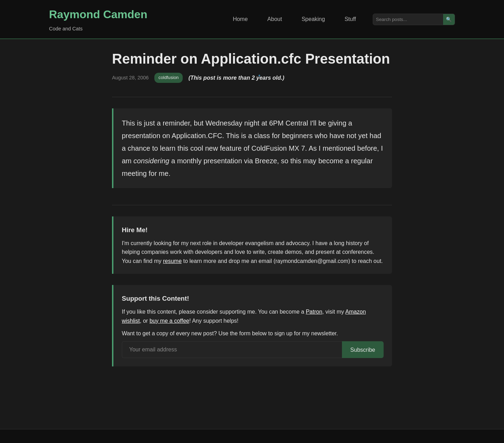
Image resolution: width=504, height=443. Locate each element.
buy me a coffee (169, 321)
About (275, 19)
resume (172, 261)
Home (240, 19)
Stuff (350, 19)
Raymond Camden (98, 14)
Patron (314, 312)
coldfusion (169, 77)
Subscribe (363, 350)
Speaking (313, 19)
